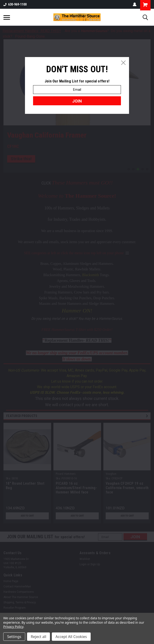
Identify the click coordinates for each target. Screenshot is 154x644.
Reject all (38, 637)
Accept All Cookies (71, 637)
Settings (14, 637)
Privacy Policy (13, 627)
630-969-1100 (15, 4)
